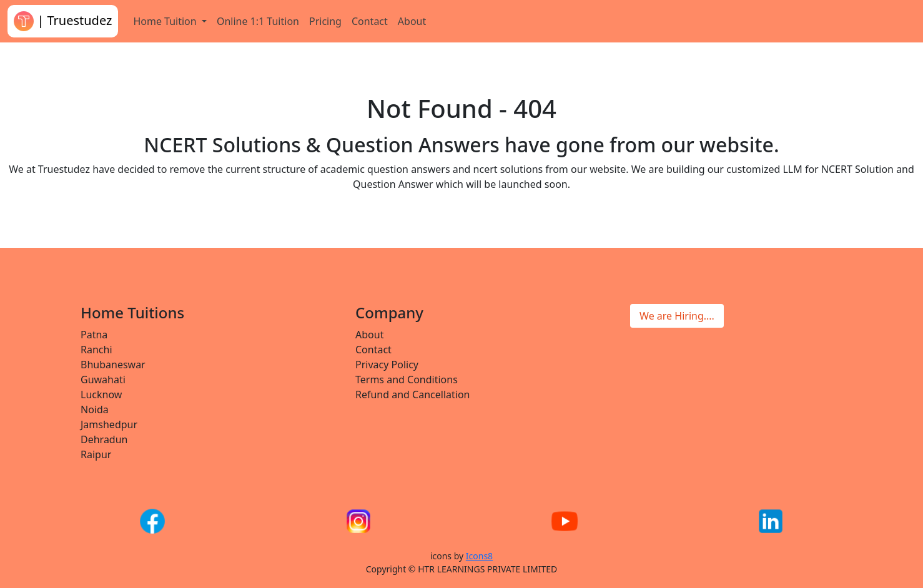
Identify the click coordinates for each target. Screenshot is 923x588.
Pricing (325, 21)
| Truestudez (63, 21)
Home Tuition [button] (166, 21)
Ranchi (96, 350)
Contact (370, 21)
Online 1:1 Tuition (258, 21)
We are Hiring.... (677, 316)
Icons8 (479, 556)
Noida (95, 409)
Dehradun (104, 439)
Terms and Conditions (407, 380)
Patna (94, 335)
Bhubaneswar (113, 365)
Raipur (96, 454)
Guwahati (103, 380)
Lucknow (101, 394)
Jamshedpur (109, 424)
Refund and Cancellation (413, 394)
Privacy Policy (387, 365)
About (412, 21)
